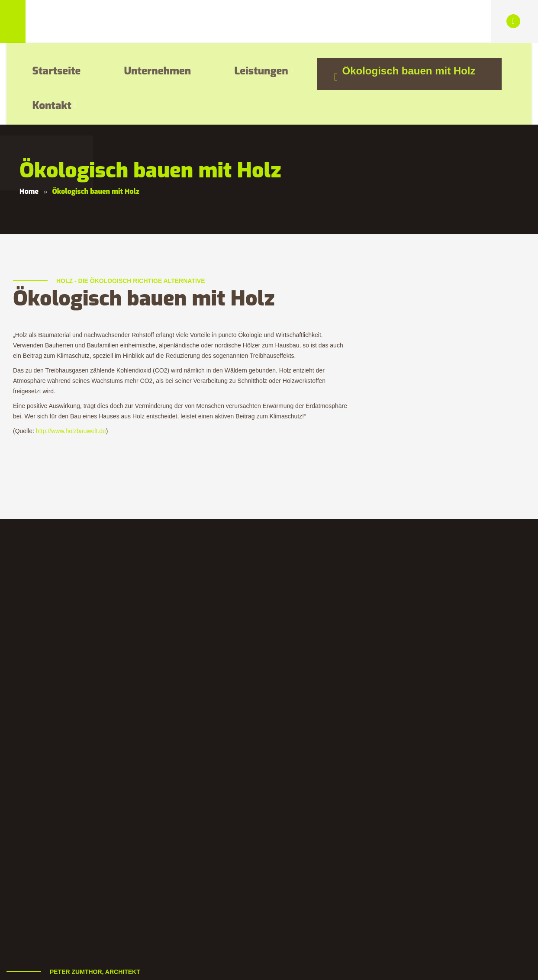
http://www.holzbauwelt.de (71, 350)
